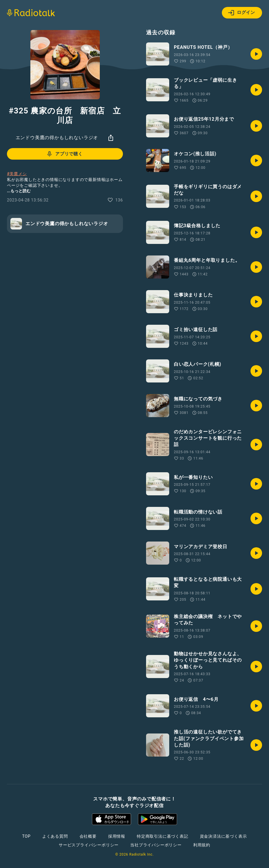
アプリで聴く (64, 154)
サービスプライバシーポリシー (89, 845)
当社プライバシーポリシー (156, 845)
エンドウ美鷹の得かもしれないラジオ (57, 138)
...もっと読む (19, 191)
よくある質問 (55, 836)
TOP (26, 836)
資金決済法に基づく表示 (223, 836)
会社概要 (88, 836)
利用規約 (202, 845)
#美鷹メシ (17, 174)
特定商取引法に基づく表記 (163, 836)
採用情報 (117, 836)
